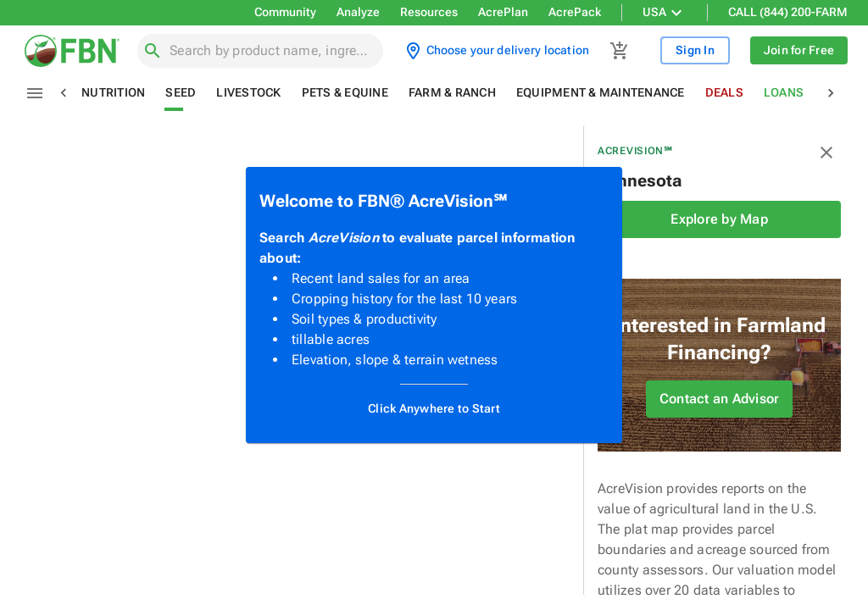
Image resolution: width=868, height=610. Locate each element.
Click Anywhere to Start (434, 409)
